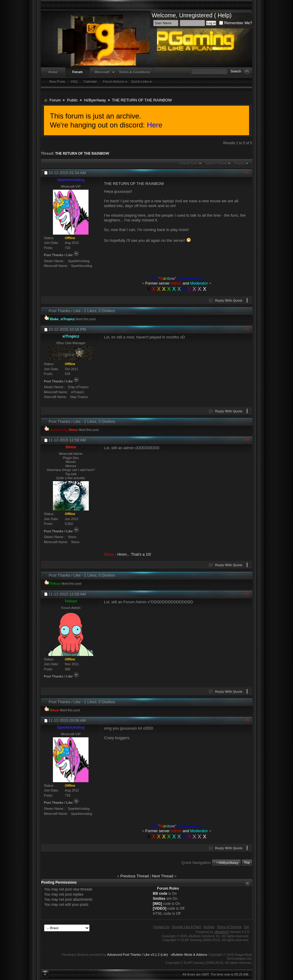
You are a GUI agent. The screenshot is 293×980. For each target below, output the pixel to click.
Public (72, 100)
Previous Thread (134, 876)
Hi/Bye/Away (95, 100)
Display (239, 163)
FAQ (74, 81)
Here (155, 125)
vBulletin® (222, 932)
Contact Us (161, 927)
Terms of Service (229, 927)
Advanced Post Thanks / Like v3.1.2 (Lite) (137, 955)
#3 (247, 439)
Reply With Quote (226, 300)
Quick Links (140, 81)
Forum (77, 72)
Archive (209, 927)
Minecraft (102, 72)
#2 (247, 329)
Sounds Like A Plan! (187, 927)
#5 (247, 720)
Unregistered (196, 15)
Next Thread (162, 876)
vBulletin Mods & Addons (189, 955)
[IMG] (157, 904)
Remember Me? (236, 23)
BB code (160, 894)
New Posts (57, 81)
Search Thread (216, 163)
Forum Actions (113, 81)
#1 (247, 172)
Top (247, 863)
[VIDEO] (160, 908)
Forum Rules (168, 888)
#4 (247, 594)
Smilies (159, 899)
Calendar (90, 81)
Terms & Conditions (135, 72)
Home (53, 72)
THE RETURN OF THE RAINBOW (82, 153)
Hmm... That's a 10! (134, 554)
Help (224, 15)
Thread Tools (188, 163)
